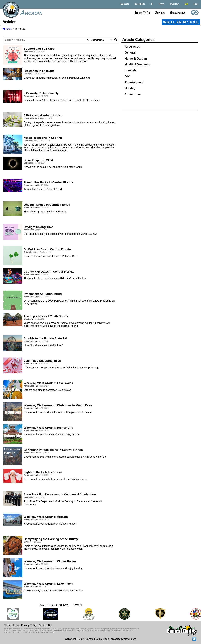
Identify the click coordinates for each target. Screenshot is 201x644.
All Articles (132, 47)
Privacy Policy (29, 625)
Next (66, 605)
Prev (41, 605)
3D (152, 4)
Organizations (178, 13)
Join (186, 4)
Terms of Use (12, 625)
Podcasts (124, 4)
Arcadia (31, 13)
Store (161, 4)
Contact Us (45, 625)
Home (7, 29)
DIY (127, 76)
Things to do (142, 13)
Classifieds (140, 4)
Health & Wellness (137, 64)
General (130, 53)
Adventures (133, 94)
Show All (78, 605)
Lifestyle (131, 70)
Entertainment (134, 82)
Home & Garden (136, 58)
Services (160, 13)
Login (196, 4)
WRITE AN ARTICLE (181, 22)
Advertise (174, 4)
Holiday (130, 88)
